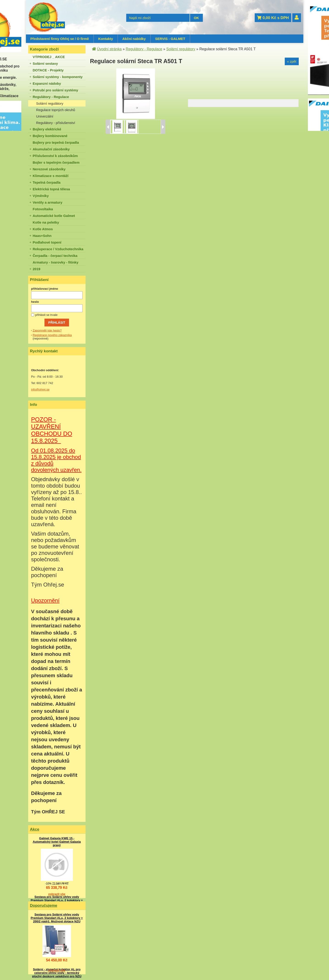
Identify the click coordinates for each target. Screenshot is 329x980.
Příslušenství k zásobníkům (55, 156)
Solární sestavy (45, 63)
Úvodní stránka (109, 49)
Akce (35, 829)
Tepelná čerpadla (47, 182)
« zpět (292, 61)
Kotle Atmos (43, 229)
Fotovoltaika (43, 209)
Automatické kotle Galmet (54, 216)
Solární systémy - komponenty (58, 77)
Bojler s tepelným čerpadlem (56, 162)
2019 (37, 269)
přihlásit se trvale (47, 315)
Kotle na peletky (46, 222)
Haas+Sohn (42, 236)
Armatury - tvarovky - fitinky (56, 262)
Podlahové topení (47, 242)
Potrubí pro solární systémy (55, 90)
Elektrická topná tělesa (51, 189)
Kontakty (106, 39)
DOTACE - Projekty (48, 70)
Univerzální (45, 116)
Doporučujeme (44, 906)
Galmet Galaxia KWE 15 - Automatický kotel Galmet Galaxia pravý (57, 842)
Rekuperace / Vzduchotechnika (58, 249)
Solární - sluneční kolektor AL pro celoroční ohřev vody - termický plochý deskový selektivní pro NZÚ (57, 973)
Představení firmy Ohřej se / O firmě (60, 39)
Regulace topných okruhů (56, 110)
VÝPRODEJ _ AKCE (49, 57)
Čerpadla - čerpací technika (55, 256)
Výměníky (41, 196)
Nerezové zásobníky (49, 169)
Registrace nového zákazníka (52, 335)
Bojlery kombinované (50, 136)
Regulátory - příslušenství (56, 123)
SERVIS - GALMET (170, 39)
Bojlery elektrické (47, 129)
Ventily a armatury (48, 202)
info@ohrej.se (40, 389)
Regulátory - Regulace (51, 97)
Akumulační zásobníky (51, 149)
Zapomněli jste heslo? (47, 330)
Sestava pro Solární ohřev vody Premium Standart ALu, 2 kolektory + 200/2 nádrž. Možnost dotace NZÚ (57, 900)
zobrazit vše (57, 894)
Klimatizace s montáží (51, 176)
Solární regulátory (50, 103)
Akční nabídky (134, 39)
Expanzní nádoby (47, 83)
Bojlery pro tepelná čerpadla (56, 142)
